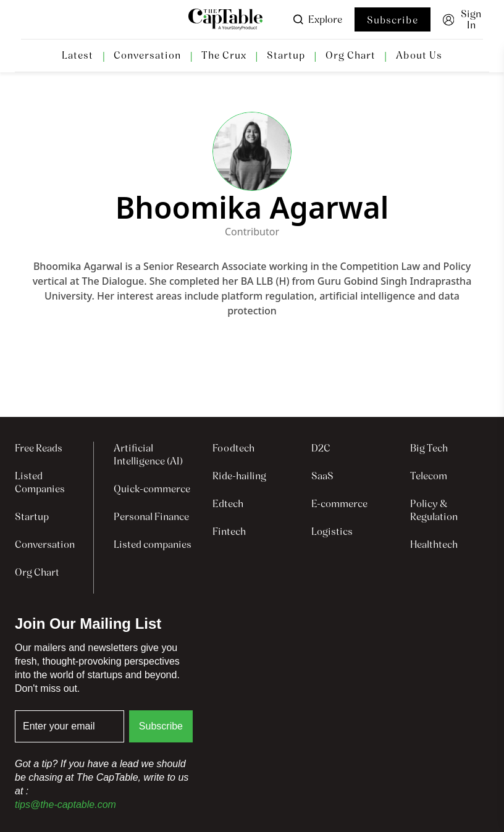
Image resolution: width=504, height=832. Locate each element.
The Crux (224, 56)
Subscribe (393, 20)
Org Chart (351, 56)
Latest (78, 56)
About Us (419, 56)
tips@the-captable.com (65, 805)
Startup (286, 56)
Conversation (147, 56)
